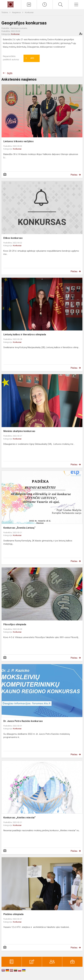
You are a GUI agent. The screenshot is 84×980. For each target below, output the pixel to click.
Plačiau (74, 175)
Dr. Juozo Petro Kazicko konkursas (23, 721)
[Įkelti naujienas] (29, 5)
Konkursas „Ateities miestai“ (19, 818)
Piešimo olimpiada (13, 914)
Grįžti (10, 73)
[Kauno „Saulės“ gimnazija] (10, 4)
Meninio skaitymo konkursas (19, 431)
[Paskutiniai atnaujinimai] (45, 5)
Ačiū (30, 58)
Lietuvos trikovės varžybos (19, 141)
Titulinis (5, 12)
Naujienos (17, 12)
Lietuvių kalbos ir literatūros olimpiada (25, 334)
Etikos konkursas (13, 238)
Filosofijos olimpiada (15, 624)
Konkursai (29, 12)
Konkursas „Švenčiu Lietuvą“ (19, 528)
